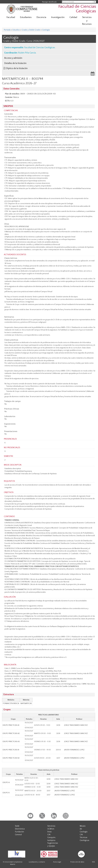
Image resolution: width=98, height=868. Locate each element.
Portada (7, 30)
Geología (46, 30)
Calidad (73, 17)
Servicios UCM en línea (51, 829)
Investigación (58, 17)
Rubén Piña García (27, 53)
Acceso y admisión (13, 58)
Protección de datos (77, 862)
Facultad (11, 17)
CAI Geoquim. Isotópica (52, 837)
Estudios (16, 30)
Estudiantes (26, 17)
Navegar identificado (49, 2)
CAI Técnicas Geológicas (84, 837)
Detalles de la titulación (15, 63)
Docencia (41, 17)
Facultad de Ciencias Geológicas (77, 9)
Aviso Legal (57, 862)
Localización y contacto (37, 862)
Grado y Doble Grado (31, 30)
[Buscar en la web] (95, 2)
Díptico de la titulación (17, 68)
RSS (93, 862)
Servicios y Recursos (87, 21)
